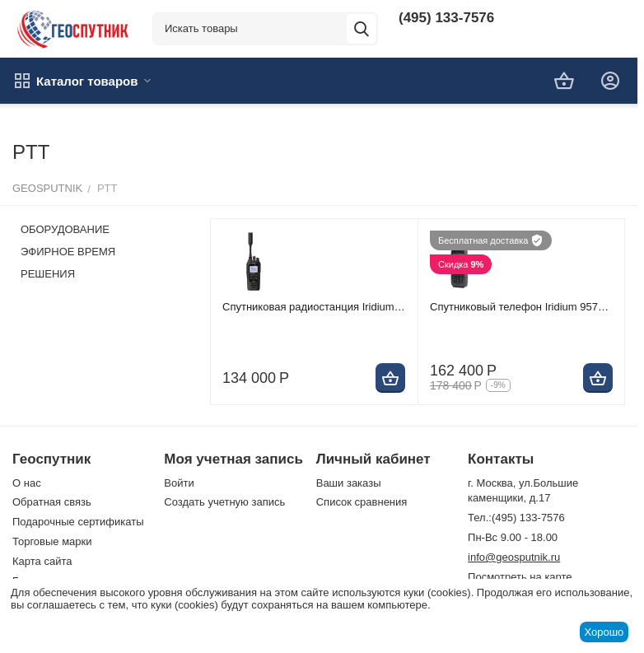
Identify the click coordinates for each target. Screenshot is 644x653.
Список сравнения (362, 502)
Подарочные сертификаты (78, 522)
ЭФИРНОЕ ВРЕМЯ (68, 252)
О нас (27, 483)
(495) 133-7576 (446, 18)
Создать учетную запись (224, 502)
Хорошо (604, 632)
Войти (179, 483)
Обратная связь (52, 502)
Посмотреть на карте (520, 577)
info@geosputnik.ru (514, 557)
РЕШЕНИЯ (48, 274)
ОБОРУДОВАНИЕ (65, 229)
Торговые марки (52, 541)
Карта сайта (42, 561)
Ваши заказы (349, 483)
